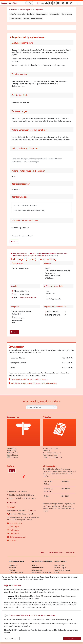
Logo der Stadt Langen (11, 3)
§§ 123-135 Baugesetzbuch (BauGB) (26, 205)
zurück (14, 241)
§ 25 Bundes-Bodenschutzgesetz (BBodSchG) (29, 210)
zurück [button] (14, 332)
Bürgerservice (39, 10)
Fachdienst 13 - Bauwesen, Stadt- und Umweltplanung (30, 255)
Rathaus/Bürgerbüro (26, 10)
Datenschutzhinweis (11, 639)
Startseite (14, 10)
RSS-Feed (13, 540)
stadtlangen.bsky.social (18, 537)
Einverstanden (72, 639)
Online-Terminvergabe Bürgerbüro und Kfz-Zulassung (29, 379)
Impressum (32, 510)
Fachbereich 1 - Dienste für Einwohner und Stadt (53, 253)
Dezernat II (32, 253)
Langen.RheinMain (16, 523)
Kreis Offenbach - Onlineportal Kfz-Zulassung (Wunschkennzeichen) (34, 383)
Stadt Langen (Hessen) (20, 253)
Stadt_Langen (14, 527)
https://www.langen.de (28, 297)
